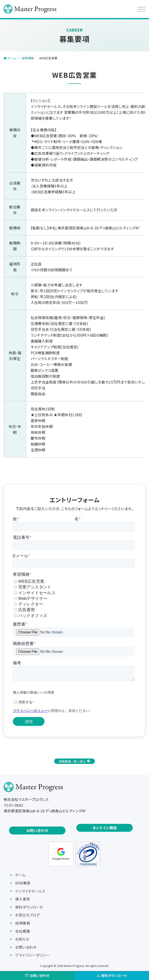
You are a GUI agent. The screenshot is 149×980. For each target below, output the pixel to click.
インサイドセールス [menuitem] (30, 891)
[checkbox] (74, 598)
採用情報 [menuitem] (23, 923)
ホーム (12, 58)
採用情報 (28, 58)
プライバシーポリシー (30, 711)
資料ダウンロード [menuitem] (29, 907)
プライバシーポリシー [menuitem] (32, 955)
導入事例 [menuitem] (23, 899)
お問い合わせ (37, 830)
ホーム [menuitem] (20, 875)
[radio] (74, 581)
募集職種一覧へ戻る (72, 761)
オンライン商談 (105, 828)
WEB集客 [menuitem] (23, 883)
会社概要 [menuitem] (23, 931)
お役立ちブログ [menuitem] (27, 915)
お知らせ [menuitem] (22, 939)
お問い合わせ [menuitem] (26, 947)
